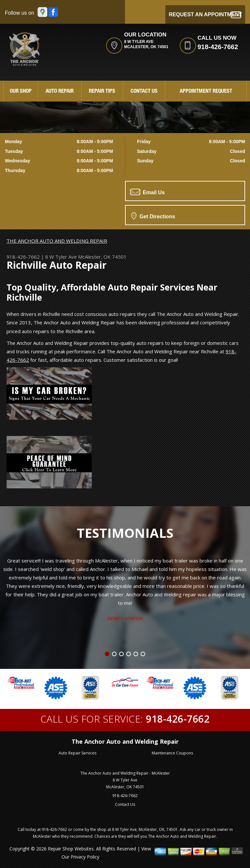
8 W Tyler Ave (61, 257)
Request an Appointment (205, 15)
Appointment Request (206, 92)
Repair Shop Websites (71, 849)
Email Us (147, 192)
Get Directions (153, 216)
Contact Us (144, 92)
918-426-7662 (218, 47)
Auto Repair (60, 92)
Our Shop (21, 92)
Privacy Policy (85, 857)
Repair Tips (102, 92)
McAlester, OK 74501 (102, 257)
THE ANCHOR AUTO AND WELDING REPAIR (57, 241)
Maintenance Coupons (172, 753)
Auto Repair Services (77, 753)
